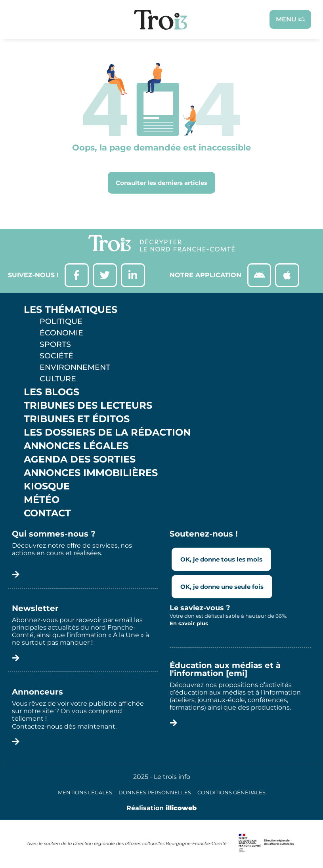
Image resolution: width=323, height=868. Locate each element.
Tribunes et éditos (77, 419)
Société (56, 356)
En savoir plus (189, 623)
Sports (55, 344)
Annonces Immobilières (91, 473)
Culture (58, 379)
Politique (61, 321)
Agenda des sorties (80, 459)
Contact (47, 513)
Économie (61, 333)
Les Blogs (52, 392)
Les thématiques (71, 310)
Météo (42, 500)
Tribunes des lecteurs (88, 405)
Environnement (75, 367)
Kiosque (47, 486)
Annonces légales (76, 446)
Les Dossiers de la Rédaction (107, 432)
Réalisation (161, 808)
